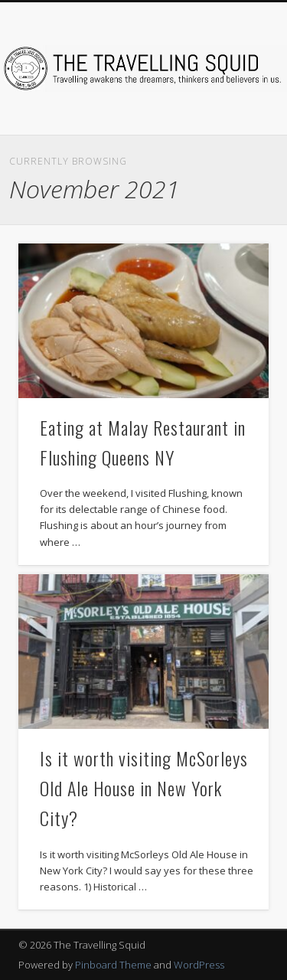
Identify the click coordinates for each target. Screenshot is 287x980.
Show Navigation (232, 137)
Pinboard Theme (113, 965)
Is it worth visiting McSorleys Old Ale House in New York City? (144, 788)
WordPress (199, 965)
